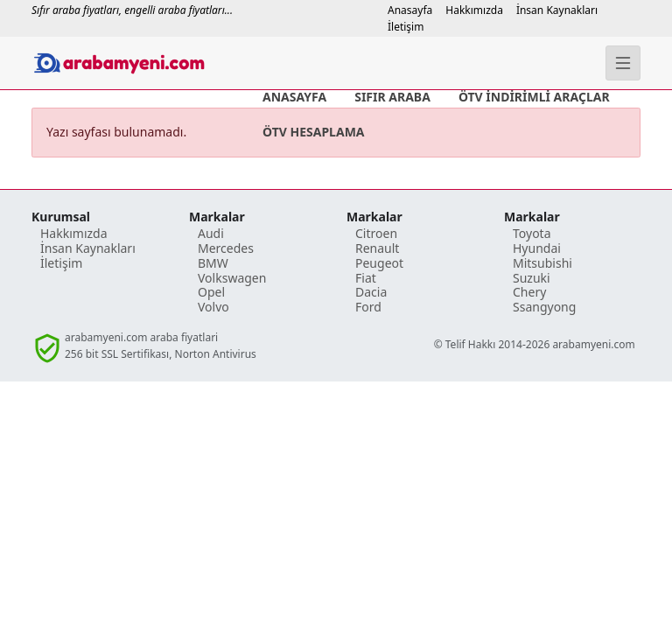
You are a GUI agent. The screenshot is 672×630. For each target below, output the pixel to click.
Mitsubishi (542, 263)
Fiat (366, 278)
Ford (368, 307)
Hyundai (537, 248)
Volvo (213, 307)
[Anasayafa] (126, 63)
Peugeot (379, 263)
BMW (213, 263)
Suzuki (532, 278)
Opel (211, 292)
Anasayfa (410, 10)
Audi (211, 233)
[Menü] (623, 63)
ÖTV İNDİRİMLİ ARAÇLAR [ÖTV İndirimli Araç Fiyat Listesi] (534, 97)
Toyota (532, 233)
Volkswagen (232, 278)
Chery (529, 292)
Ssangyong (544, 307)
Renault (377, 248)
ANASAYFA (294, 97)
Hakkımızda (474, 10)
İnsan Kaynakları (557, 10)
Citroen (376, 233)
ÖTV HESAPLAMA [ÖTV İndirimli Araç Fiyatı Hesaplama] (314, 132)
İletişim (406, 27)
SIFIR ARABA (392, 97)
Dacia (371, 292)
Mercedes (226, 248)
